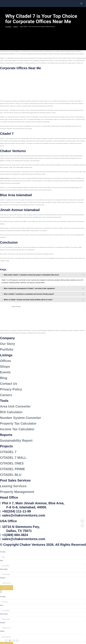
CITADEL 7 (8, 452)
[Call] (82, 521)
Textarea (2, 631)
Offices (6, 361)
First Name (3, 552)
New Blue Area (37, 217)
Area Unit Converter (15, 406)
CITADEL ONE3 (12, 463)
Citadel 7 (18, 51)
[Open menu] (81, 3)
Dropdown (3, 578)
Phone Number (4, 569)
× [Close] (1, 592)
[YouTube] (17, 641)
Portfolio (7, 349)
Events (5, 372)
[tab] (43, 275)
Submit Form (7, 588)
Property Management (17, 492)
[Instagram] (10, 641)
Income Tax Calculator (17, 429)
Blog (4, 378)
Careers (6, 395)
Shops (5, 367)
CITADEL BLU (11, 475)
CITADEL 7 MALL (13, 458)
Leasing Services (13, 486)
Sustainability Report (16, 441)
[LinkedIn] (6, 641)
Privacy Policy (11, 389)
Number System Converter (21, 418)
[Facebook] (13, 641)
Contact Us (9, 384)
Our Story (7, 344)
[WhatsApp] (82, 525)
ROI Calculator (11, 412)
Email (1, 560)
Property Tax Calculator (18, 423)
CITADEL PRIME (12, 469)
